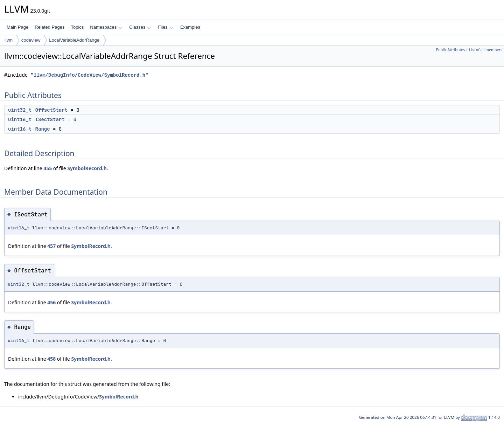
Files (165, 27)
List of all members (486, 50)
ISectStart (50, 119)
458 (51, 359)
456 (51, 302)
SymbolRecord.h (87, 168)
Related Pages (50, 27)
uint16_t (20, 119)
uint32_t (20, 110)
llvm (9, 40)
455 (48, 168)
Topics (77, 27)
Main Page (17, 27)
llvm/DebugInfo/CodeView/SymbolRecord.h (89, 75)
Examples (190, 27)
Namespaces (106, 27)
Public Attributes (451, 50)
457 (51, 246)
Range (43, 129)
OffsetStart (51, 110)
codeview (31, 40)
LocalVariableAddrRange (74, 40)
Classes (140, 27)
